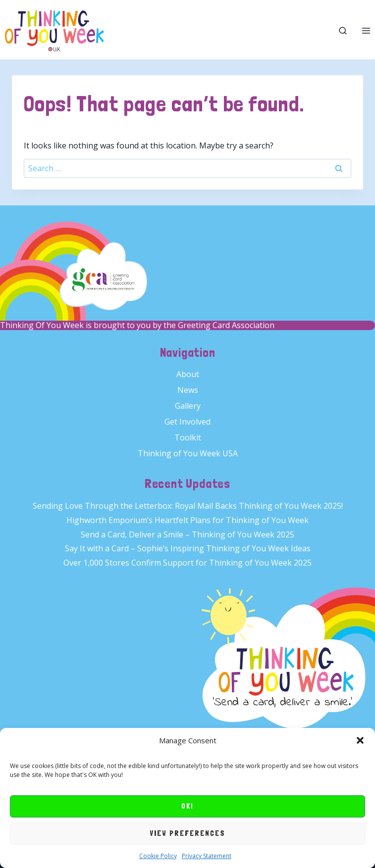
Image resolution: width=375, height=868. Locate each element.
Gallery (188, 406)
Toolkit (188, 437)
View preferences (187, 833)
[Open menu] (366, 31)
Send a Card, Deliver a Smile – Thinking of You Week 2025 (187, 534)
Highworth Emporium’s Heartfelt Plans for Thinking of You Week (187, 520)
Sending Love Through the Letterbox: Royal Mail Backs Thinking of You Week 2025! (188, 506)
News (188, 390)
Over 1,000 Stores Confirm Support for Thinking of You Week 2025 (187, 563)
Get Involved (187, 422)
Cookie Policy (158, 856)
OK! (187, 806)
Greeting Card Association (226, 325)
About (188, 374)
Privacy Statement (207, 856)
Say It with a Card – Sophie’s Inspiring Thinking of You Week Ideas (188, 548)
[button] (360, 740)
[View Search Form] (343, 31)
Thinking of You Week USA (188, 453)
